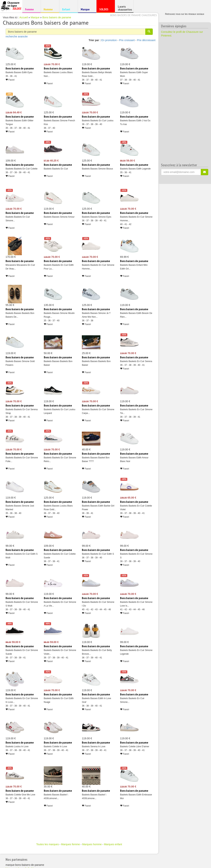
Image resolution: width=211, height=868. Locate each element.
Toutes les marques (47, 844)
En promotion (109, 40)
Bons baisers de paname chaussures (134, 15)
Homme (49, 9)
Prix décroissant (146, 40)
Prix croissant (127, 40)
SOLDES (105, 10)
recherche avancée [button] (17, 36)
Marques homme (92, 844)
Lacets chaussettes (125, 8)
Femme (31, 9)
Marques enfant (113, 844)
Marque (87, 10)
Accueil (24, 17)
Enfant (68, 9)
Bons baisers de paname (57, 17)
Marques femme (70, 844)
